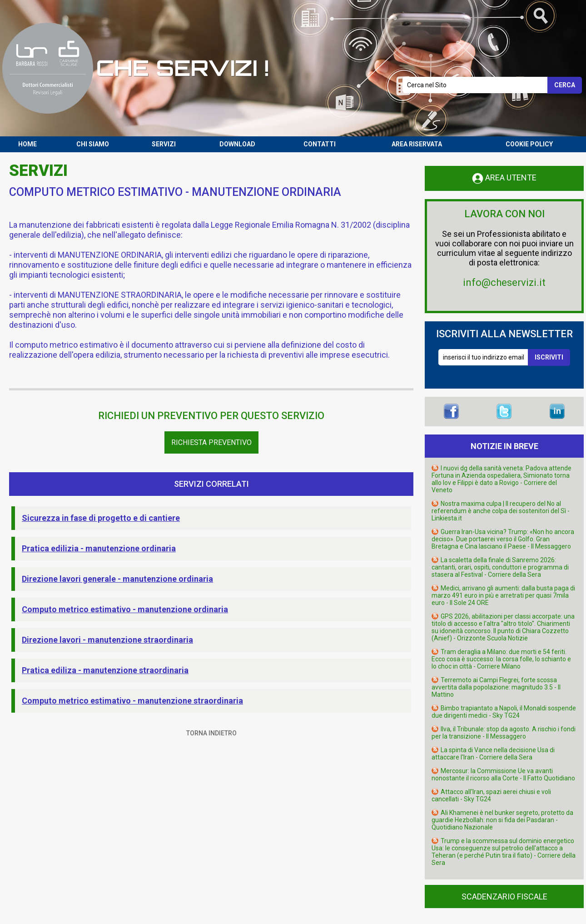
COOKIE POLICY (529, 144)
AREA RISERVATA (417, 144)
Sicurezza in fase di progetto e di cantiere (101, 518)
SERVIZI (164, 144)
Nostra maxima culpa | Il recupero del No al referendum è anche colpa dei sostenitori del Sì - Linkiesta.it (501, 511)
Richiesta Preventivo (211, 442)
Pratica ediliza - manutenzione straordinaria (105, 670)
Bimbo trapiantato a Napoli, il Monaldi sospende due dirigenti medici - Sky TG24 (504, 712)
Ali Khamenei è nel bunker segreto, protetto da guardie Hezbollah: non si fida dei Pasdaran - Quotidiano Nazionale (502, 820)
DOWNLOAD (237, 144)
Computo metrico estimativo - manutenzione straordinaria (132, 701)
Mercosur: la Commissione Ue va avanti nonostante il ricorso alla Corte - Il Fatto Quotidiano (503, 774)
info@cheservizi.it (504, 282)
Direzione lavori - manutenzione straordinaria (107, 640)
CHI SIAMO (93, 144)
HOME (27, 144)
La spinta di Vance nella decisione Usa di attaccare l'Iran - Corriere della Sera (493, 754)
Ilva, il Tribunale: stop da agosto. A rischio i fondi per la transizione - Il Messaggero (504, 733)
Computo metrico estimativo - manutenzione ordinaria (125, 609)
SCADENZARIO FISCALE (504, 897)
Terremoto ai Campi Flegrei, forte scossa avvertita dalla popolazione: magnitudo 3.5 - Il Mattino (496, 687)
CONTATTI (320, 144)
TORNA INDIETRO (211, 733)
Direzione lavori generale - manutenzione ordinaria (117, 579)
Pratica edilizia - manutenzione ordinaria (99, 548)
